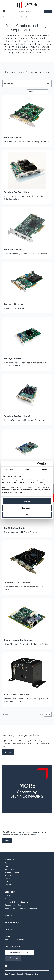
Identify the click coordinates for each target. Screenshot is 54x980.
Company (9, 930)
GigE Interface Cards (15, 528)
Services (8, 885)
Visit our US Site (13, 947)
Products (14, 17)
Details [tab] (27, 469)
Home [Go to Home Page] (4, 17)
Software (8, 875)
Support (8, 919)
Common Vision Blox (13, 905)
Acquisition (25, 17)
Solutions (10, 892)
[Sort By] (37, 92)
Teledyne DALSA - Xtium (16, 192)
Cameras (8, 863)
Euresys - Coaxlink (14, 304)
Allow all (27, 501)
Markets (8, 896)
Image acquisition (12, 872)
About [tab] (44, 469)
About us (8, 933)
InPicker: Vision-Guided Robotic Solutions (21, 908)
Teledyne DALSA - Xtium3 (17, 583)
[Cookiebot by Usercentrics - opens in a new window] (37, 464)
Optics (7, 866)
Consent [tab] (10, 469)
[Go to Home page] (27, 5)
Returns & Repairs (12, 922)
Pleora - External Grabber (17, 695)
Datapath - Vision (13, 138)
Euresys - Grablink (13, 359)
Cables (8, 879)
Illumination (9, 869)
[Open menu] (4, 11)
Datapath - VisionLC (14, 250)
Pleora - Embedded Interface (19, 640)
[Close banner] (51, 464)
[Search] (48, 11)
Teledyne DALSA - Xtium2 (17, 416)
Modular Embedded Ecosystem (17, 902)
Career (8, 937)
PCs (7, 882)
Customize (27, 508)
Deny (27, 515)
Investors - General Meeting (16, 940)
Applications (10, 899)
